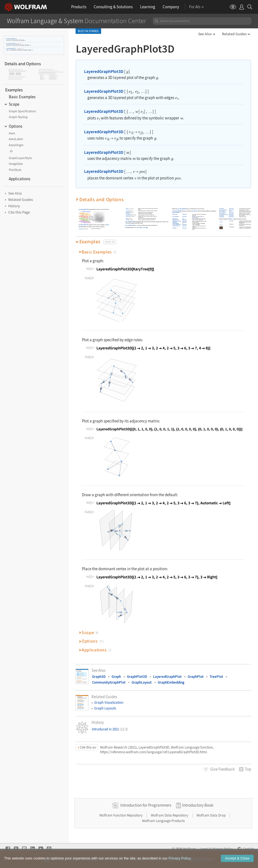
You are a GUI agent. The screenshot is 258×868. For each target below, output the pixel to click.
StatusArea (128, 216)
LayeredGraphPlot (167, 677)
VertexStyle (222, 217)
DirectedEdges (176, 216)
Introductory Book (198, 805)
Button (127, 209)
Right (147, 227)
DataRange (175, 214)
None (184, 219)
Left (144, 227)
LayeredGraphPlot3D (10, 39)
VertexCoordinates (223, 210)
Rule (202, 216)
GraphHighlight (176, 223)
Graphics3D (195, 211)
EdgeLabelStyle (176, 220)
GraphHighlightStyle (177, 225)
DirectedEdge (195, 218)
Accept (237, 859)
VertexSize (222, 216)
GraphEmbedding (171, 682)
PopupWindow (129, 215)
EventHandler (129, 211)
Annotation (81, 229)
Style (127, 218)
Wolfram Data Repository (170, 815)
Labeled (127, 214)
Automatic (185, 214)
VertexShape (222, 213)
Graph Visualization (109, 702)
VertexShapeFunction (224, 215)
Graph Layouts (105, 708)
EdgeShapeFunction (177, 221)
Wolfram (189, 849)
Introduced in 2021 (110, 729)
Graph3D (99, 677)
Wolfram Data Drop (211, 815)
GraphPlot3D (137, 677)
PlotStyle (174, 228)
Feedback (222, 769)
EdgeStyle (175, 222)
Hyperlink (128, 212)
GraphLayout (142, 682)
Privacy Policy (222, 849)
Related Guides (234, 34)
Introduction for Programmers (146, 805)
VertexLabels (222, 211)
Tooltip (127, 220)
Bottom (141, 227)
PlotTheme (222, 209)
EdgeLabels (175, 219)
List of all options (176, 212)
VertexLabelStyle (223, 212)
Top (138, 227)
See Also (205, 34)
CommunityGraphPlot (109, 682)
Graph (107, 225)
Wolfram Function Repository (121, 815)
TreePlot (216, 677)
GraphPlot (196, 677)
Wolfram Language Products (163, 821)
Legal (204, 849)
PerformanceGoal (176, 226)
